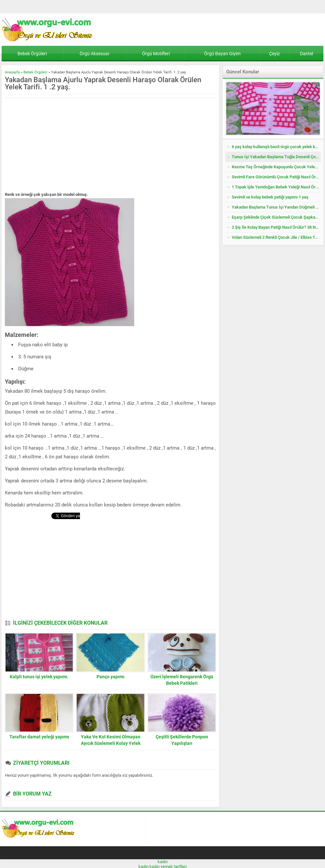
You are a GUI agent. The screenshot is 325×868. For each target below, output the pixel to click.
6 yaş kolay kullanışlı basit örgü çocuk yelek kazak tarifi (276, 147)
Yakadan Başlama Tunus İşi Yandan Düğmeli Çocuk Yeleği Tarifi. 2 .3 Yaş (276, 207)
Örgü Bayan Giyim (222, 54)
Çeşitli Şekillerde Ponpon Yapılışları (182, 740)
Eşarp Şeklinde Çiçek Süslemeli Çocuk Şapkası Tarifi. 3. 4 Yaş (276, 217)
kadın (163, 862)
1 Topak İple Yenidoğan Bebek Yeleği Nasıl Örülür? (276, 187)
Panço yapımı (110, 677)
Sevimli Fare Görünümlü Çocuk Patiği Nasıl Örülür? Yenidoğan (276, 177)
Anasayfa (12, 72)
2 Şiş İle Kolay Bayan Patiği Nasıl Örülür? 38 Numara (276, 227)
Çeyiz (274, 54)
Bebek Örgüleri (32, 54)
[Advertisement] (59, 145)
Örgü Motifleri (156, 54)
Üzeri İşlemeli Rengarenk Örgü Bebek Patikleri (182, 680)
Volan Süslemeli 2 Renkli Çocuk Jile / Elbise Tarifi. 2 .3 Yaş (276, 237)
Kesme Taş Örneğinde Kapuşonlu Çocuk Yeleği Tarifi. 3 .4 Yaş (276, 167)
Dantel (306, 54)
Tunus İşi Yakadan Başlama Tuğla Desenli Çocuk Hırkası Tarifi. (276, 157)
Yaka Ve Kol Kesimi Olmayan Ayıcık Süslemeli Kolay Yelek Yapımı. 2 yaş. (111, 743)
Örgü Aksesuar (95, 54)
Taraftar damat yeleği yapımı (39, 737)
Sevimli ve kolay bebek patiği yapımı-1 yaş (270, 197)
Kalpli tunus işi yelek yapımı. (39, 677)
